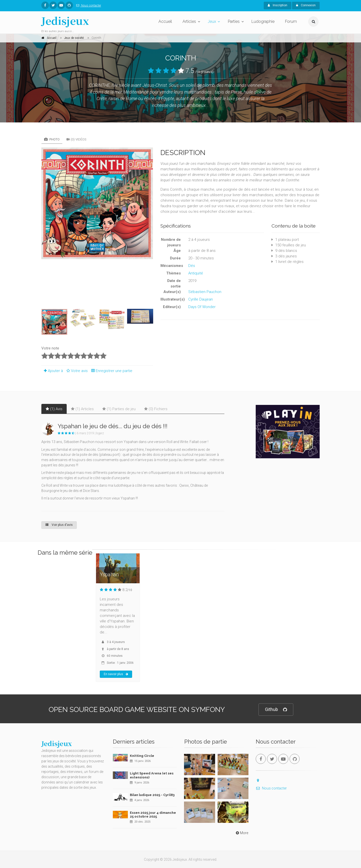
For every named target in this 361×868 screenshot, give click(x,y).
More (242, 833)
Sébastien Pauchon (205, 292)
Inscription (278, 5)
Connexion (306, 5)
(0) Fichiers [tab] (156, 409)
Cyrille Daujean (201, 299)
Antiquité (196, 273)
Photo (52, 139)
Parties (234, 21)
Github (276, 710)
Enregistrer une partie (111, 371)
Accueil (165, 21)
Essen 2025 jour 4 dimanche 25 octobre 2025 (153, 815)
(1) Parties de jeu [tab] (119, 409)
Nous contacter (88, 6)
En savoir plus (116, 674)
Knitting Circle (142, 756)
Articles (189, 21)
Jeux (212, 21)
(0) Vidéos (76, 139)
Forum (291, 21)
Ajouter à (52, 371)
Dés (192, 266)
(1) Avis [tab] (54, 409)
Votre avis (76, 371)
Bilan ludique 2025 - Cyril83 (152, 795)
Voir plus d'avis (59, 525)
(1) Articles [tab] (82, 409)
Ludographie (263, 21)
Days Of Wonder (202, 307)
